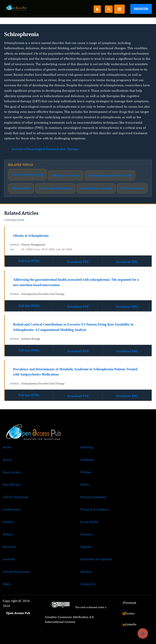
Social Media (89, 522)
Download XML (127, 262)
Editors (8, 534)
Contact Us (88, 584)
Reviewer (9, 547)
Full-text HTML (29, 261)
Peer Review (12, 484)
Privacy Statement (93, 497)
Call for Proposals (15, 497)
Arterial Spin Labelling (96, 188)
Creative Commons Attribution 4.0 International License (69, 619)
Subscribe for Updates (96, 559)
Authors (8, 522)
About (7, 460)
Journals (9, 559)
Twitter (129, 614)
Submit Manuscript (16, 572)
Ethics (85, 484)
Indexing (87, 447)
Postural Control (132, 188)
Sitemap (86, 572)
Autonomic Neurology (27, 174)
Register (141, 9)
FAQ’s (7, 584)
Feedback (87, 460)
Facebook (129, 603)
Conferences (12, 509)
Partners (87, 534)
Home (7, 447)
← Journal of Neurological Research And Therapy (43, 149)
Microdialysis (21, 188)
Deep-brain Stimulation (55, 188)
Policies (86, 472)
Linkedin (129, 624)
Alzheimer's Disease (66, 175)
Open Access (12, 472)
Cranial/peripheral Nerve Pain (110, 175)
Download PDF (78, 262)
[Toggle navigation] (119, 9)
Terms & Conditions (94, 509)
